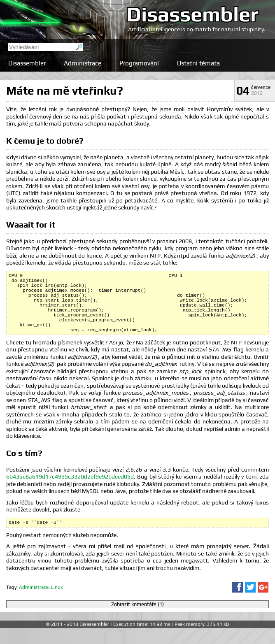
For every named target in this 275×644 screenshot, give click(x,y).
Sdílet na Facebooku (238, 603)
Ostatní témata (198, 63)
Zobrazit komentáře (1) (137, 620)
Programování (139, 63)
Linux (57, 603)
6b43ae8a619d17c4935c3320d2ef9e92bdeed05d (70, 491)
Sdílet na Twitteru (250, 603)
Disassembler (192, 14)
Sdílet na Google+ (263, 603)
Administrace (83, 63)
